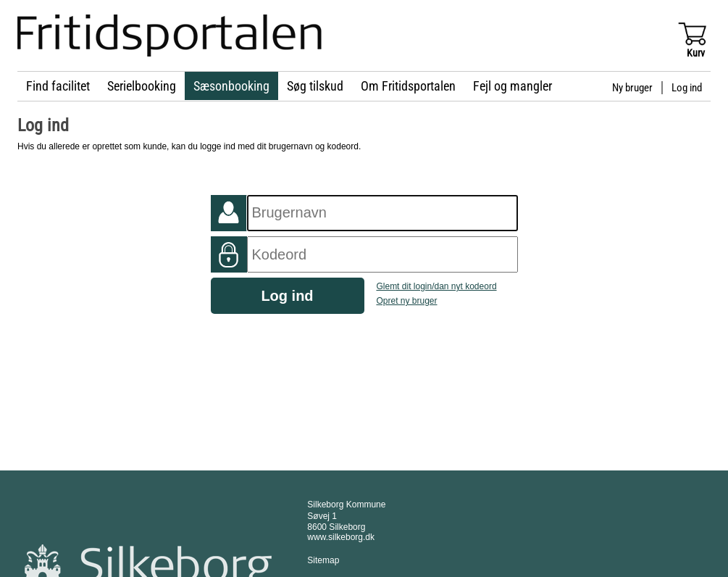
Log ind (687, 88)
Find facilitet (58, 86)
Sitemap (323, 560)
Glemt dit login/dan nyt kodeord (436, 286)
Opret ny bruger (406, 301)
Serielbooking (142, 86)
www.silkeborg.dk (341, 537)
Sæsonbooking (231, 86)
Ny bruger (632, 88)
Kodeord (229, 254)
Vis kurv (692, 33)
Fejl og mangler (512, 86)
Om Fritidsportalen (408, 86)
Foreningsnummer (229, 213)
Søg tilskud (315, 86)
